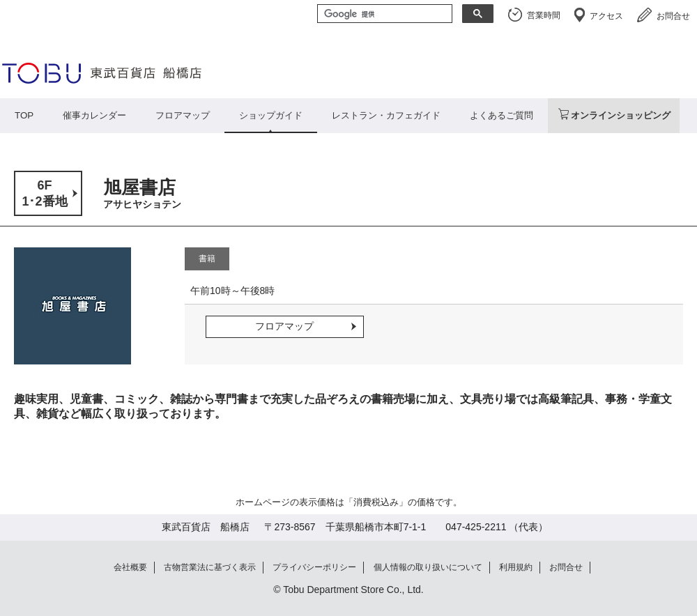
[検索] (383, 15)
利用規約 (516, 567)
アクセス (606, 16)
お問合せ (673, 16)
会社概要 (130, 567)
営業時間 (544, 15)
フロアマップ (183, 115)
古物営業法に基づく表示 (210, 567)
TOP (24, 115)
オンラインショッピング (621, 115)
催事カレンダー (94, 115)
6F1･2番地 (44, 193)
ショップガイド (271, 115)
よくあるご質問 (501, 115)
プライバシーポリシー (314, 567)
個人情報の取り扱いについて (428, 567)
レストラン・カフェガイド (386, 115)
